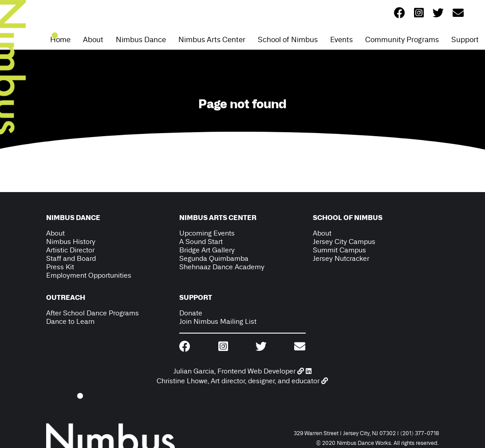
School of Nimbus (288, 39)
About (93, 39)
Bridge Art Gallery (207, 250)
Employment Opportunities (89, 275)
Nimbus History (71, 242)
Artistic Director (70, 250)
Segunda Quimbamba (214, 258)
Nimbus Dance (141, 39)
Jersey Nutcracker (341, 258)
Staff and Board (71, 258)
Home (60, 39)
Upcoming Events (207, 233)
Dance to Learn (70, 321)
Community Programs (402, 39)
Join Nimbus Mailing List (218, 321)
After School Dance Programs (93, 313)
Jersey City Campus (344, 242)
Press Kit (60, 267)
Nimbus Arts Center (212, 39)
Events (341, 39)
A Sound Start (201, 242)
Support (465, 39)
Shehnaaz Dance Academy (222, 267)
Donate (191, 313)
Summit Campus (339, 250)
